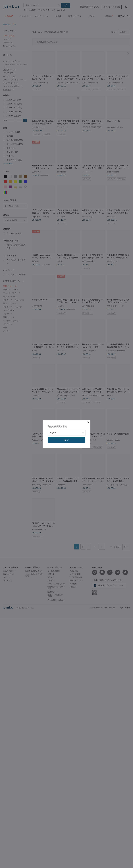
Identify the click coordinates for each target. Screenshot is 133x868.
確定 (66, 440)
